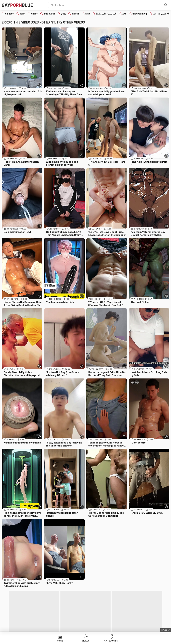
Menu (164, 630)
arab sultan (49, 14)
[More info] (39, 85)
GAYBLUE (17, 5)
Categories (111, 641)
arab (88, 14)
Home (60, 641)
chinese (9, 14)
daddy (34, 14)
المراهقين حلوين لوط (106, 14)
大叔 (63, 14)
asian (22, 14)
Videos (86, 641)
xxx (124, 14)
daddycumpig (140, 14)
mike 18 (75, 14)
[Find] (166, 5)
